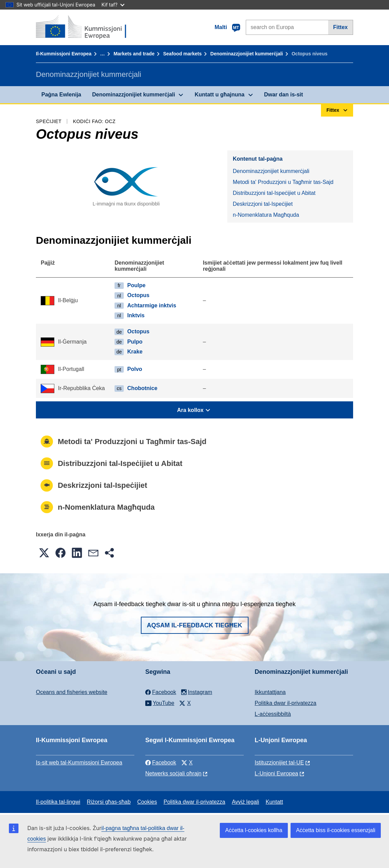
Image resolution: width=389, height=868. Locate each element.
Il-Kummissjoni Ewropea (64, 54)
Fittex (341, 27)
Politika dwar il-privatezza (286, 703)
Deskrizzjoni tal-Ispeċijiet (263, 204)
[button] (44, 553)
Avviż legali (245, 802)
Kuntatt (274, 802)
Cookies (147, 802)
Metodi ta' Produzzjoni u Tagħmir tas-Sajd (283, 182)
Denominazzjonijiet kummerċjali (246, 54)
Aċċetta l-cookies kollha (254, 830)
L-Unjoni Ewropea (276, 773)
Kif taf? (113, 5)
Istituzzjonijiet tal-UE (279, 763)
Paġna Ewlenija (61, 95)
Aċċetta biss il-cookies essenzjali (336, 830)
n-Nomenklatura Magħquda (266, 215)
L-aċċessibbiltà (273, 714)
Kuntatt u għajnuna (219, 95)
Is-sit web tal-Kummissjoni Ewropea (79, 763)
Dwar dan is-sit (284, 95)
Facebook (161, 763)
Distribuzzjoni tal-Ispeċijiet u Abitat (274, 193)
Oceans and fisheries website (72, 692)
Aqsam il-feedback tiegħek (195, 625)
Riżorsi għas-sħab (109, 802)
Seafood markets (182, 54)
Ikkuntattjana (270, 692)
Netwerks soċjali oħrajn (173, 773)
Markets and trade (134, 54)
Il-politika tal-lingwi (58, 802)
